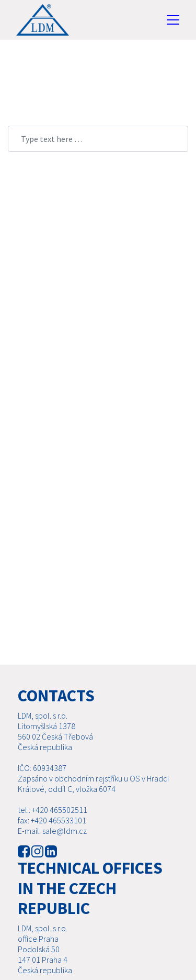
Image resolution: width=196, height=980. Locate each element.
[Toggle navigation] (173, 20)
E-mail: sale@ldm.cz (52, 831)
